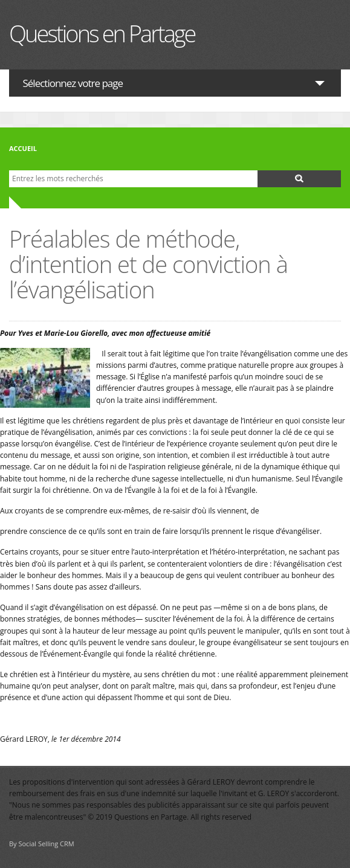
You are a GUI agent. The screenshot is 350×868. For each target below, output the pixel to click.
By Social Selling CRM (42, 844)
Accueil (23, 148)
